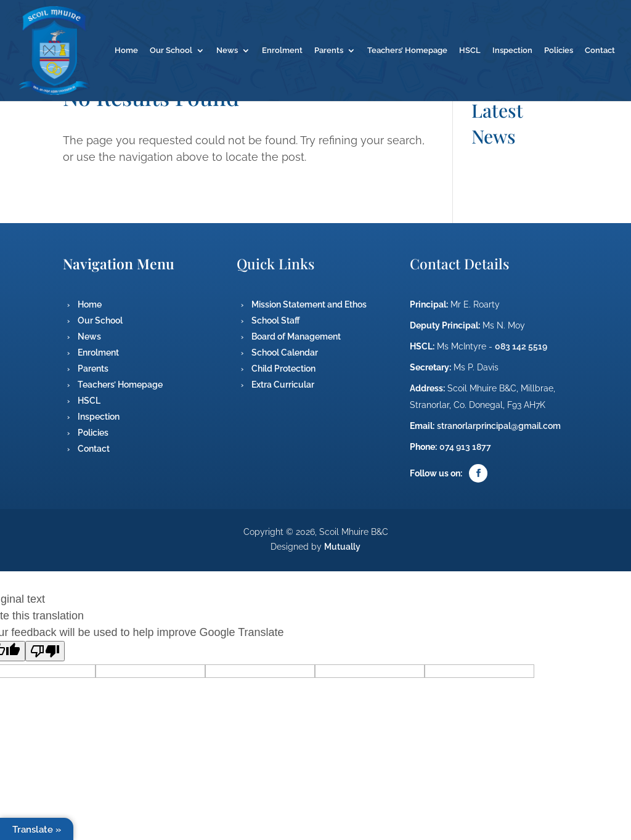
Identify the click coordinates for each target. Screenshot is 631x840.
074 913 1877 (465, 447)
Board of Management (296, 336)
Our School (171, 51)
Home (126, 51)
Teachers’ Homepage (407, 51)
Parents (329, 51)
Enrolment (282, 51)
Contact (600, 51)
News (227, 51)
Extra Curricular (283, 385)
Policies (559, 51)
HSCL (470, 51)
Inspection (512, 51)
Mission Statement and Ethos (309, 304)
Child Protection (283, 369)
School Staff (276, 320)
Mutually (342, 547)
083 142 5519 (521, 346)
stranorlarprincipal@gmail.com (499, 426)
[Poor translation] (45, 651)
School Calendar (285, 353)
